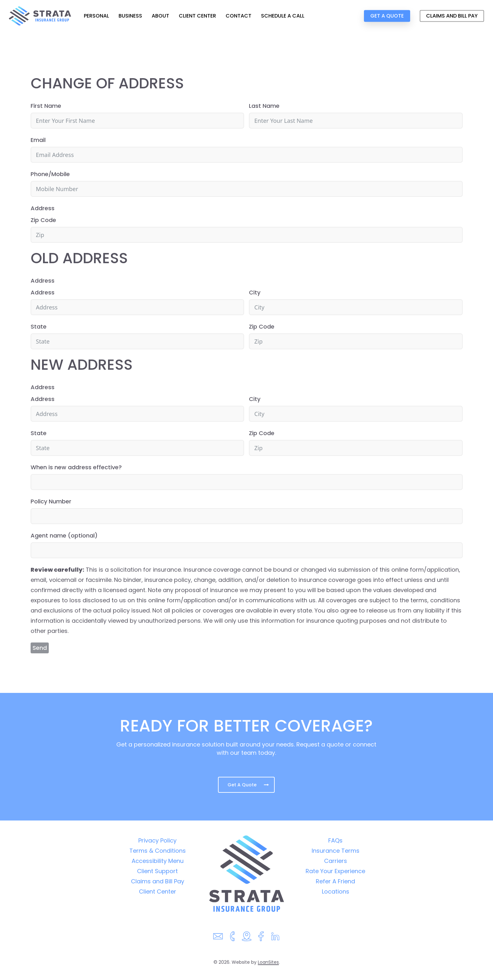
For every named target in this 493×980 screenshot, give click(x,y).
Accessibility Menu (158, 861)
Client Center (158, 891)
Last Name (264, 106)
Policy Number (51, 501)
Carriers (336, 861)
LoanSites (268, 962)
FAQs (335, 840)
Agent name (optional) (64, 535)
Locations (336, 891)
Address (43, 208)
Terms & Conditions (158, 851)
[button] (246, 785)
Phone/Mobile (50, 174)
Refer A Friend (335, 881)
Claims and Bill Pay (158, 881)
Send (40, 648)
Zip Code (43, 220)
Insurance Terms (336, 851)
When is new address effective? (76, 467)
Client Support (157, 871)
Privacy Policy (157, 840)
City (255, 292)
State (39, 327)
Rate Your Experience (335, 871)
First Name (46, 106)
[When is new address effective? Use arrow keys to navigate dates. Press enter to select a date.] (247, 482)
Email (38, 140)
